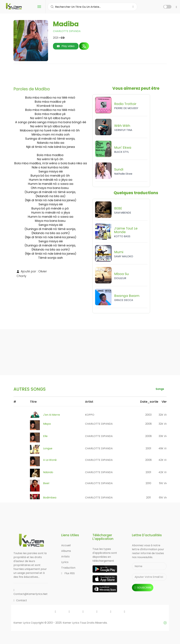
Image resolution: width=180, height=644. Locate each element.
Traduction (68, 568)
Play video (66, 46)
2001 (148, 448)
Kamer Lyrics (71, 623)
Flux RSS (68, 573)
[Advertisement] (90, 74)
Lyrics (65, 562)
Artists (65, 557)
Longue (48, 448)
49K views (165, 448)
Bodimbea (50, 498)
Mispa (47, 424)
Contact (20, 600)
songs (160, 389)
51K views (165, 483)
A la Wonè (50, 460)
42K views (165, 460)
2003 (148, 415)
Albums (66, 551)
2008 (148, 424)
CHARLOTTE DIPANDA (67, 31)
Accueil (66, 545)
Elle (45, 436)
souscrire (143, 588)
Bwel (46, 483)
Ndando (48, 472)
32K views (165, 415)
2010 (148, 483)
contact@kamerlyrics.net (31, 592)
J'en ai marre (51, 415)
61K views (165, 498)
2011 (148, 498)
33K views (165, 436)
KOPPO (90, 415)
